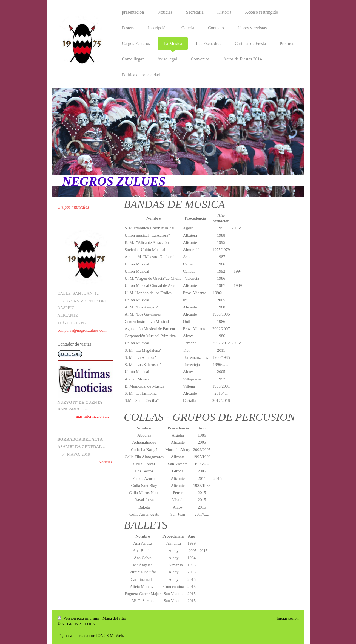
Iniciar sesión (287, 618)
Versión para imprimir (79, 618)
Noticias (106, 462)
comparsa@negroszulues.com (82, 330)
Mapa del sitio (114, 618)
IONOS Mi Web (110, 636)
